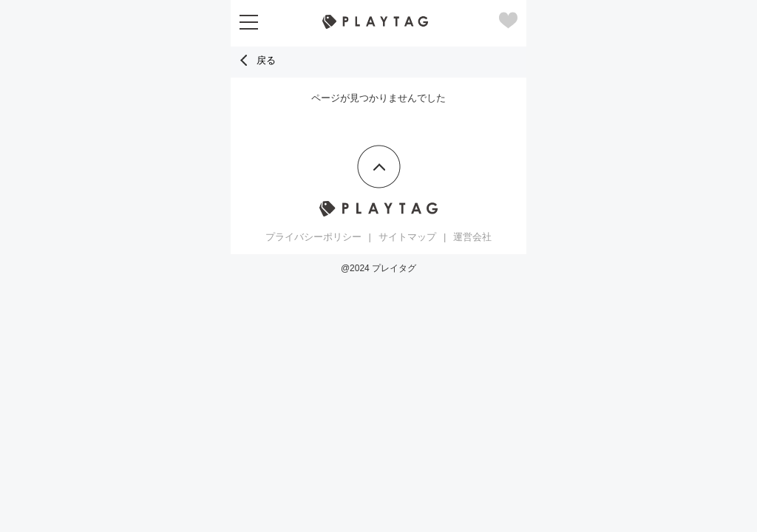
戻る (257, 60)
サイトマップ (407, 237)
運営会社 (472, 237)
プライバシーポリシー (313, 237)
